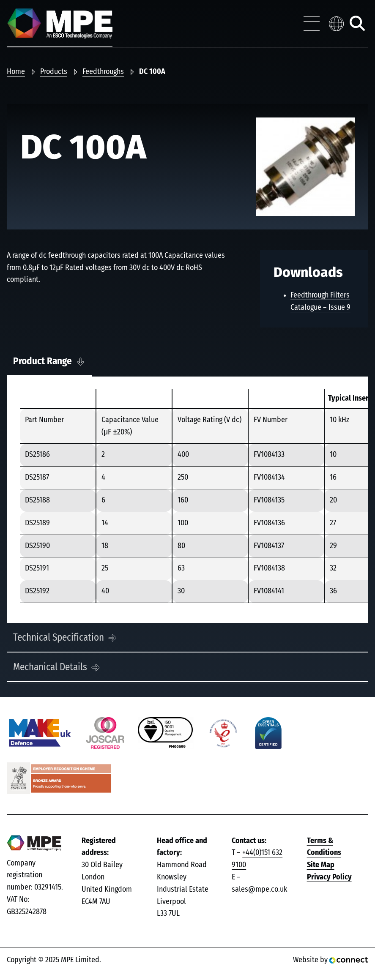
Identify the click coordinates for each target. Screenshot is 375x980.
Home (16, 72)
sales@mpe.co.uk (259, 890)
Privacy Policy (329, 877)
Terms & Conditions (324, 847)
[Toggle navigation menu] (312, 24)
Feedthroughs (103, 72)
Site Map (321, 865)
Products (54, 72)
